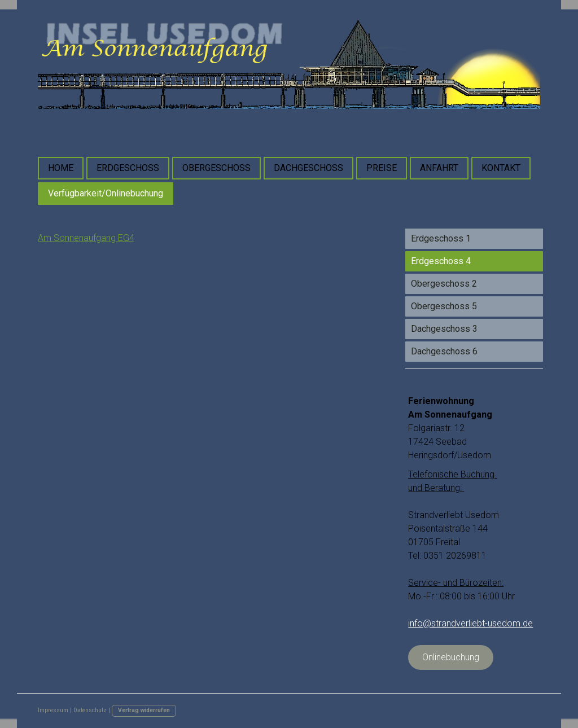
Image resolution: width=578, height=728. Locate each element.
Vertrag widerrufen (144, 710)
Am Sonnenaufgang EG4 (86, 238)
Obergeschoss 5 (444, 306)
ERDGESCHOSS (128, 168)
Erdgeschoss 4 (441, 261)
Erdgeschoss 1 (441, 238)
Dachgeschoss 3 (444, 329)
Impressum (53, 710)
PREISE (382, 168)
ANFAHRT (439, 168)
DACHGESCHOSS (308, 168)
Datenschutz (90, 710)
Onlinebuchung (451, 657)
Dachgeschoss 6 (444, 351)
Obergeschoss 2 (444, 284)
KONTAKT (501, 168)
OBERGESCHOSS (216, 168)
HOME (61, 168)
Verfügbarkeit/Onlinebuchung (106, 193)
